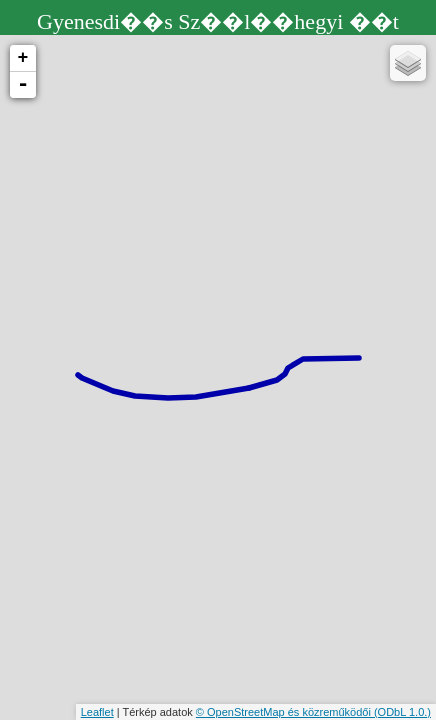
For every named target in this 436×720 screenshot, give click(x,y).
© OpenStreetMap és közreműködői (285, 712)
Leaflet (97, 712)
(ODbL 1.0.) (402, 712)
